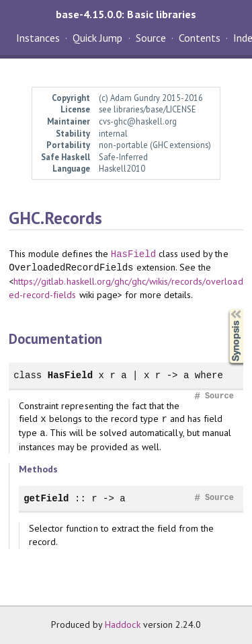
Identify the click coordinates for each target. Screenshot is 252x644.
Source (151, 38)
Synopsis (225, 309)
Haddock (122, 624)
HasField (133, 254)
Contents (200, 38)
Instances (38, 38)
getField (46, 498)
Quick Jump (97, 38)
